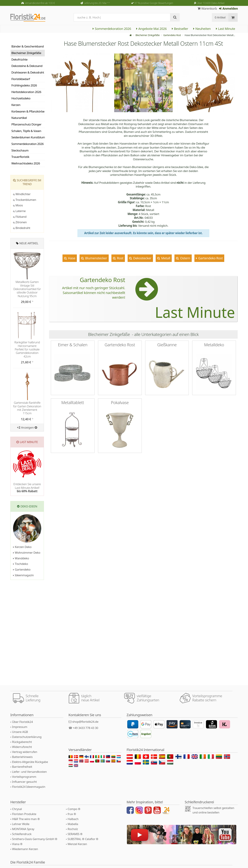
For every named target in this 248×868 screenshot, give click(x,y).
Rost (120, 258)
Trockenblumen (25, 200)
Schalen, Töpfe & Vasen (26, 131)
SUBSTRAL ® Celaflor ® (83, 839)
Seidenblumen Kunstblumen (28, 137)
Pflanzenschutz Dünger (26, 124)
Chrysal (17, 809)
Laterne (19, 211)
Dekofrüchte (19, 59)
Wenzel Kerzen (77, 844)
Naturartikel (19, 118)
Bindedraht (22, 228)
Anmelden (228, 8)
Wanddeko (21, 558)
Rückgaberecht (22, 742)
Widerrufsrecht (22, 747)
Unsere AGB (20, 732)
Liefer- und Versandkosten (29, 772)
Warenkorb (207, 8)
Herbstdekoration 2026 (26, 92)
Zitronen (20, 222)
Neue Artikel (29, 243)
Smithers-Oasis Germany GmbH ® (35, 839)
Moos (18, 205)
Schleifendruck (22, 834)
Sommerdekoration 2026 (112, 29)
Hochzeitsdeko (21, 98)
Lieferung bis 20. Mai (97, 3)
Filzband (20, 217)
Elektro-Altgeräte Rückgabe (30, 762)
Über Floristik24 (22, 722)
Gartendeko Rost (172, 35)
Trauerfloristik (20, 157)
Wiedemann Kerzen (25, 849)
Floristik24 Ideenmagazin (29, 787)
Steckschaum (20, 150)
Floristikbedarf (21, 79)
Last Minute (226, 29)
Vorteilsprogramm (24, 777)
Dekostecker (142, 258)
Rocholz (73, 829)
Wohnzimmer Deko (27, 553)
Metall (165, 258)
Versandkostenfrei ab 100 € (40, 3)
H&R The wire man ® (26, 819)
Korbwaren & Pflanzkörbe (28, 111)
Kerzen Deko (22, 547)
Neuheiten (202, 29)
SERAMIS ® (75, 834)
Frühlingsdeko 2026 (24, 85)
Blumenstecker (96, 258)
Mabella (73, 824)
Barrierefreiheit (22, 767)
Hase (71, 258)
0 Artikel (220, 17)
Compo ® (74, 809)
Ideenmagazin (23, 575)
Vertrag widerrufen (25, 752)
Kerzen (16, 105)
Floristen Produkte (24, 814)
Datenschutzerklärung (27, 737)
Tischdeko (21, 564)
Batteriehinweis (22, 757)
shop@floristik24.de (85, 722)
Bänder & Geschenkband (28, 46)
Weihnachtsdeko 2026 (26, 163)
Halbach (73, 819)
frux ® (72, 814)
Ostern (185, 258)
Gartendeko (22, 569)
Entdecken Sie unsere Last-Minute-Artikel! (27, 488)
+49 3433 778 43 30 (85, 728)
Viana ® (17, 844)
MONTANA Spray (23, 829)
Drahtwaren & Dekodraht (28, 72)
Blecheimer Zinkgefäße (147, 35)
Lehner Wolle (21, 824)
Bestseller (180, 29)
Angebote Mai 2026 (151, 29)
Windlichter (22, 194)
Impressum (20, 727)
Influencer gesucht (24, 782)
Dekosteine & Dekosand (27, 66)
